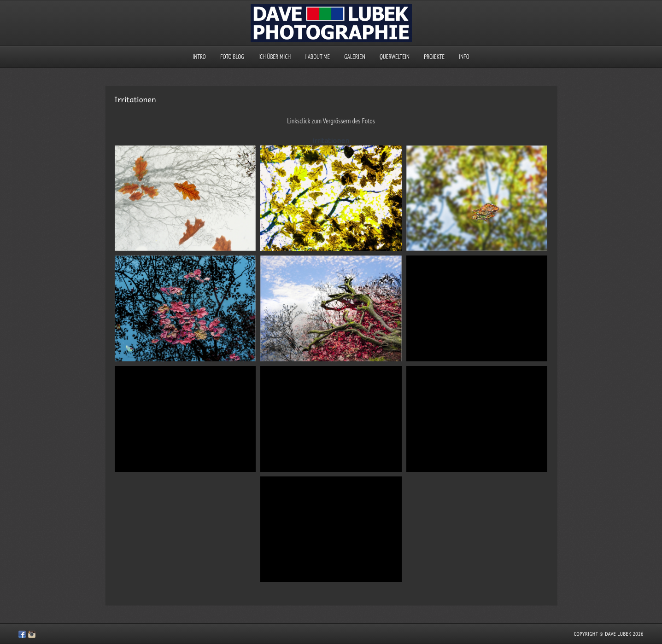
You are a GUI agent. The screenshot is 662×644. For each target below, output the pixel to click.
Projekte (434, 57)
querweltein (395, 57)
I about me (318, 57)
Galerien (354, 57)
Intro (199, 57)
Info (464, 57)
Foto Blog (232, 57)
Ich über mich (275, 57)
